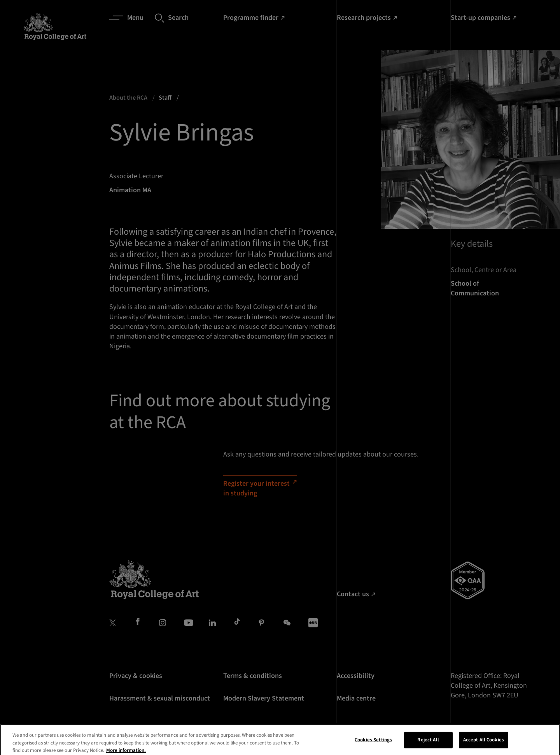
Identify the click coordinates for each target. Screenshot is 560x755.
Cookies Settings (373, 745)
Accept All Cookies (484, 745)
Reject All (428, 745)
